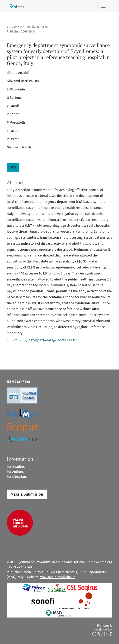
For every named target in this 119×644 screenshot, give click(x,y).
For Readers (16, 467)
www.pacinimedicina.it (58, 577)
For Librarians (17, 477)
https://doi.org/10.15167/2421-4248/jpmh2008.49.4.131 (42, 340)
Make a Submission (27, 494)
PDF (13, 167)
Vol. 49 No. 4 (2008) (20, 27)
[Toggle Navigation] (103, 6)
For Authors (15, 472)
